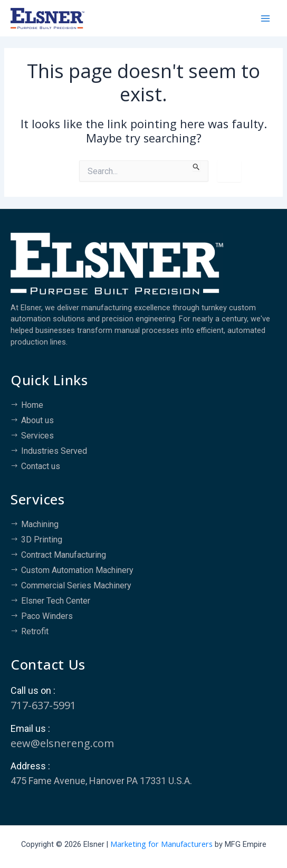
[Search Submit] (197, 166)
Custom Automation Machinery (77, 570)
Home (32, 405)
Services (37, 436)
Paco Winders (47, 616)
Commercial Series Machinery (76, 585)
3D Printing (42, 540)
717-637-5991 (43, 705)
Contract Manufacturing (64, 555)
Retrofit (35, 631)
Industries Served (54, 451)
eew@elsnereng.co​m (62, 743)
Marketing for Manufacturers (161, 844)
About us (37, 420)
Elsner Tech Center (56, 601)
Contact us (41, 466)
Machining (40, 524)
